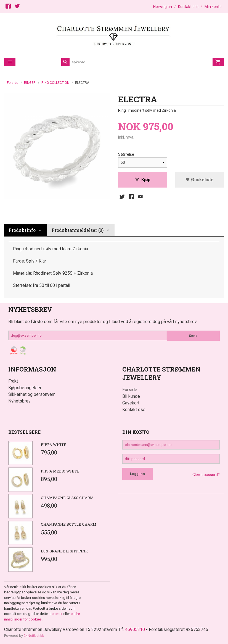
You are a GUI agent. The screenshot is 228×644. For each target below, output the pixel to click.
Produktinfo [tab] (22, 230)
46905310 (137, 629)
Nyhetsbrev (19, 401)
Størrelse (126, 154)
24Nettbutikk (34, 636)
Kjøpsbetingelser (25, 388)
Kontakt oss (134, 410)
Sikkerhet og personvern (32, 394)
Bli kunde (131, 396)
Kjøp (143, 180)
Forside (13, 83)
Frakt (13, 381)
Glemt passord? (206, 476)
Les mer (56, 614)
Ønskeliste (200, 180)
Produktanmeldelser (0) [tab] (78, 230)
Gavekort (131, 403)
